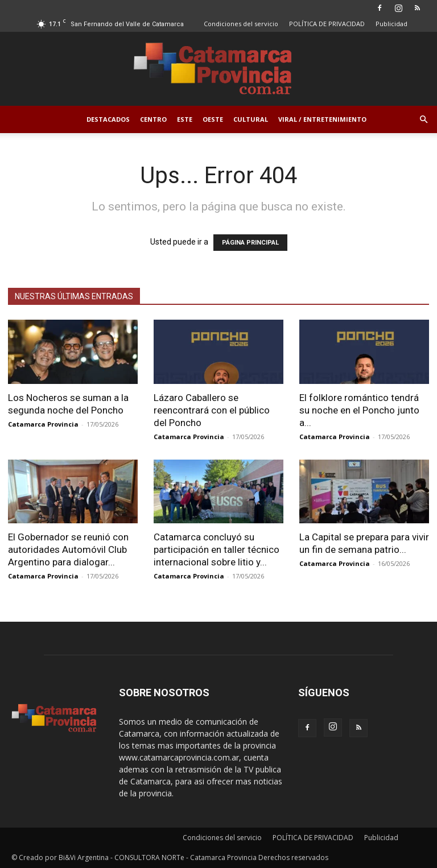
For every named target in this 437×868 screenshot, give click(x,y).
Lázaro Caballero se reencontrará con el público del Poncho (212, 410)
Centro (153, 119)
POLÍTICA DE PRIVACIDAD (327, 24)
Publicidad (391, 24)
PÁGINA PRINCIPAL (250, 243)
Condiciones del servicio (241, 24)
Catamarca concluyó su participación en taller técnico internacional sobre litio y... (217, 549)
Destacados (108, 119)
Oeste (213, 119)
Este (185, 119)
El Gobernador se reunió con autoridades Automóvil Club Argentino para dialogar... (68, 549)
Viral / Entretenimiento (322, 119)
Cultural (251, 119)
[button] (423, 120)
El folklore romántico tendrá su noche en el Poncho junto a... (359, 410)
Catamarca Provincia (43, 424)
